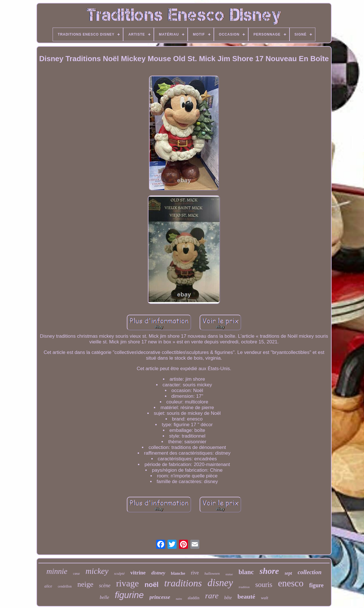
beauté (246, 596)
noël (151, 585)
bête (228, 598)
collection (310, 572)
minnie (57, 571)
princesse (160, 597)
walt (264, 598)
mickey (97, 571)
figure (316, 585)
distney (158, 573)
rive (195, 573)
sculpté (119, 573)
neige (85, 584)
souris (264, 585)
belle (105, 597)
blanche (178, 573)
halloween (212, 573)
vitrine (138, 573)
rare (212, 596)
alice (48, 586)
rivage (127, 583)
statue (229, 574)
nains (179, 599)
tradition (244, 587)
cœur (76, 574)
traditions (183, 583)
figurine (129, 595)
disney (220, 583)
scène (105, 586)
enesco (291, 583)
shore (269, 571)
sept (288, 573)
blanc (246, 572)
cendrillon (65, 586)
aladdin (194, 598)
